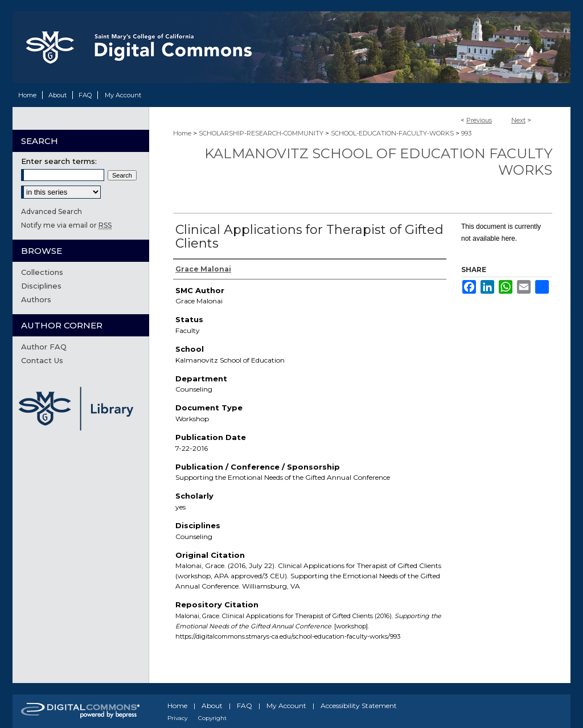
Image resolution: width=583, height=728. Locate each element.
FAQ (245, 706)
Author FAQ (44, 347)
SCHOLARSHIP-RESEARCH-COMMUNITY (261, 133)
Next (518, 120)
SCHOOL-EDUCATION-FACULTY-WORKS (392, 133)
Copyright (212, 718)
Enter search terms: (59, 161)
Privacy (177, 718)
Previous (479, 120)
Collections (42, 272)
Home (182, 133)
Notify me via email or (66, 225)
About (212, 706)
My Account (286, 706)
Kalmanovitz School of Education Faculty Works (378, 162)
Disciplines (41, 286)
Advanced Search (52, 211)
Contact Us (42, 360)
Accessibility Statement (359, 706)
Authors (36, 299)
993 (466, 133)
